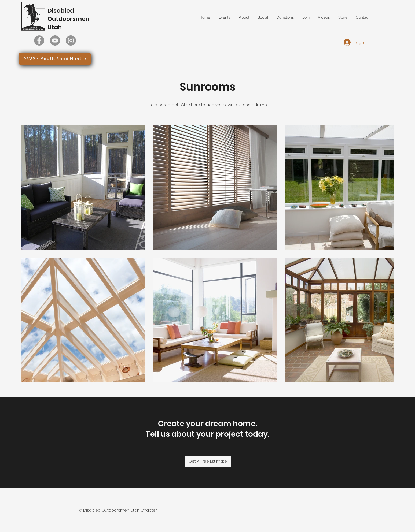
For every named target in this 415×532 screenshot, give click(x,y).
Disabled (61, 11)
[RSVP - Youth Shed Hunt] (55, 59)
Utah (55, 27)
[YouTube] (55, 40)
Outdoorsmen (68, 19)
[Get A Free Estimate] (208, 461)
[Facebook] (39, 40)
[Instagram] (71, 40)
